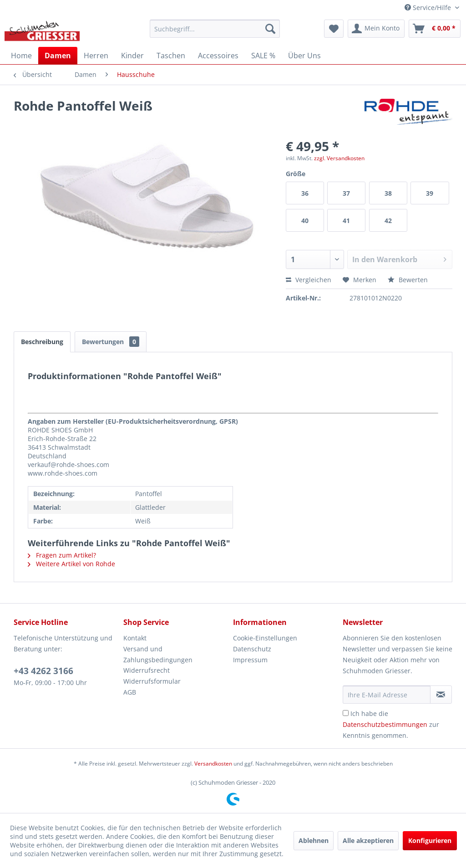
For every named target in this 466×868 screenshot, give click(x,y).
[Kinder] (132, 56)
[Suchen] (270, 29)
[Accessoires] (218, 56)
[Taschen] (171, 56)
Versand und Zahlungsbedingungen (158, 654)
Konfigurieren (430, 840)
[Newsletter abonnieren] (441, 695)
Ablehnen (314, 840)
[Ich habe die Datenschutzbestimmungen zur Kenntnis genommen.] (346, 713)
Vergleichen (309, 280)
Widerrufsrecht (147, 670)
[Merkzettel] (334, 29)
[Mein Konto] (376, 29)
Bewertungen (111, 342)
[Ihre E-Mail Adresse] (387, 695)
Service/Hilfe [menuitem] (429, 8)
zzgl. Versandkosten (339, 158)
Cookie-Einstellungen (265, 638)
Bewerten (408, 280)
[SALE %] (263, 56)
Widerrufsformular (152, 681)
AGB (130, 692)
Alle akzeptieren (368, 840)
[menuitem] (215, 29)
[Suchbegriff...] (215, 29)
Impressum (250, 660)
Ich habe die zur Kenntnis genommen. (391, 724)
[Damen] (58, 56)
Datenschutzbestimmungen (385, 724)
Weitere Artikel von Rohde (71, 564)
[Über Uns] (304, 56)
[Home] (21, 56)
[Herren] (96, 56)
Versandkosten (213, 764)
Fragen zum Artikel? (62, 555)
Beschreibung (42, 342)
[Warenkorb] (435, 29)
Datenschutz (252, 649)
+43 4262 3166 (43, 671)
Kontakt (135, 638)
